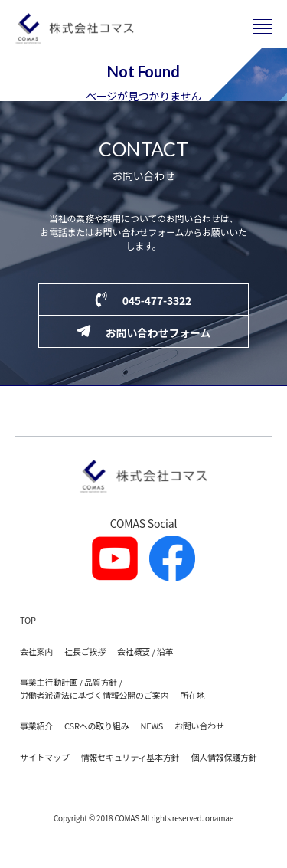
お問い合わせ (199, 726)
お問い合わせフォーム (143, 332)
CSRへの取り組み (96, 726)
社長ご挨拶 (85, 651)
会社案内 (36, 651)
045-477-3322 (143, 300)
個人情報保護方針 (223, 757)
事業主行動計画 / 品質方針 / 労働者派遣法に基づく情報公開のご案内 (94, 688)
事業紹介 (36, 726)
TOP (28, 620)
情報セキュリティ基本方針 (130, 757)
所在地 (192, 695)
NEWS (152, 726)
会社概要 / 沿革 (145, 651)
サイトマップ (45, 757)
